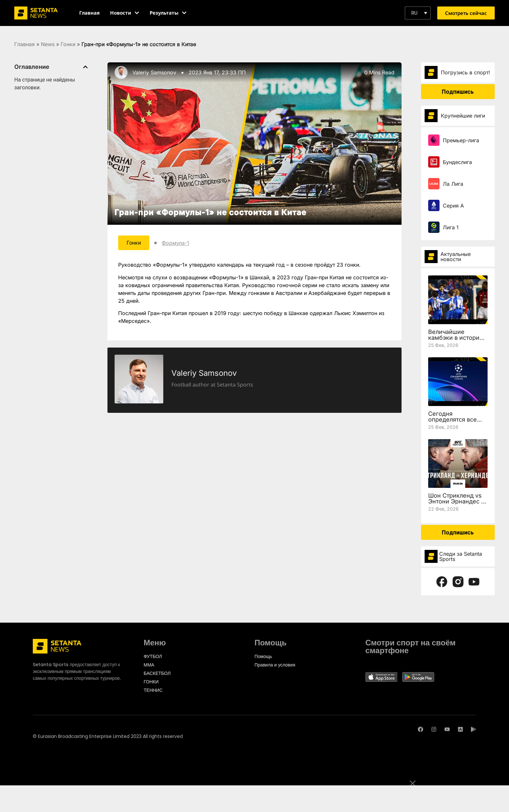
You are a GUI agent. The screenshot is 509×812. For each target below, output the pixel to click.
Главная (25, 44)
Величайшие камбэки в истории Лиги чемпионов (456, 338)
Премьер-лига (461, 140)
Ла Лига (453, 184)
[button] (418, 13)
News (48, 44)
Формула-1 (176, 243)
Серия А (453, 206)
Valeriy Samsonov (154, 72)
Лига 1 (451, 227)
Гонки (68, 44)
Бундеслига (457, 162)
